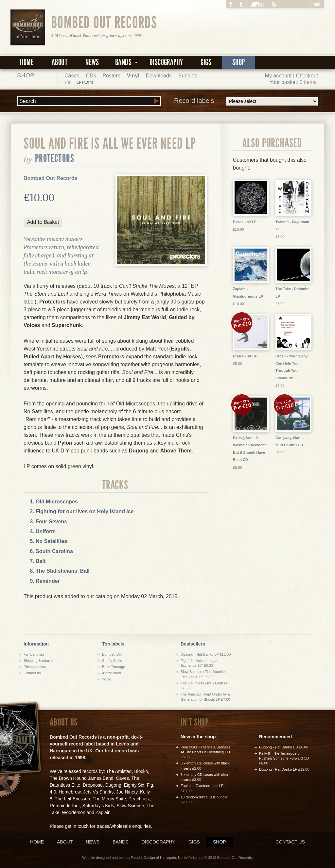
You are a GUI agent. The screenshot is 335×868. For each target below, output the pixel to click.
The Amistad (119, 771)
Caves (122, 778)
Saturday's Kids (98, 806)
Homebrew (70, 792)
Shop (239, 62)
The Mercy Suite (109, 799)
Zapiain (103, 812)
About (60, 62)
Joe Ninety (127, 792)
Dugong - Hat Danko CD (279, 747)
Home (27, 62)
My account (278, 76)
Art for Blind (111, 673)
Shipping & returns (38, 661)
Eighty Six (134, 785)
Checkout (307, 76)
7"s (67, 82)
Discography (166, 62)
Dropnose (93, 785)
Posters (111, 76)
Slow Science (130, 806)
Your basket (283, 82)
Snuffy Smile (112, 661)
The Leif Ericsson (72, 799)
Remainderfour (65, 806)
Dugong (113, 785)
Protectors (55, 158)
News (92, 62)
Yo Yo (107, 679)
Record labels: (246, 101)
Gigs (206, 62)
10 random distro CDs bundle (204, 797)
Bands (120, 842)
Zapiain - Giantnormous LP (202, 786)
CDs (91, 76)
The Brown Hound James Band (82, 778)
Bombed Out (112, 654)
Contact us (32, 673)
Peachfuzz (139, 799)
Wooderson (73, 812)
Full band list (34, 654)
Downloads (159, 76)
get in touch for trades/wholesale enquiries (108, 826)
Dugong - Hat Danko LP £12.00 (206, 654)
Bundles (188, 76)
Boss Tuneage (114, 667)
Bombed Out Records (104, 22)
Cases (72, 76)
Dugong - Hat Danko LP (278, 769)
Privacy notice (35, 667)
